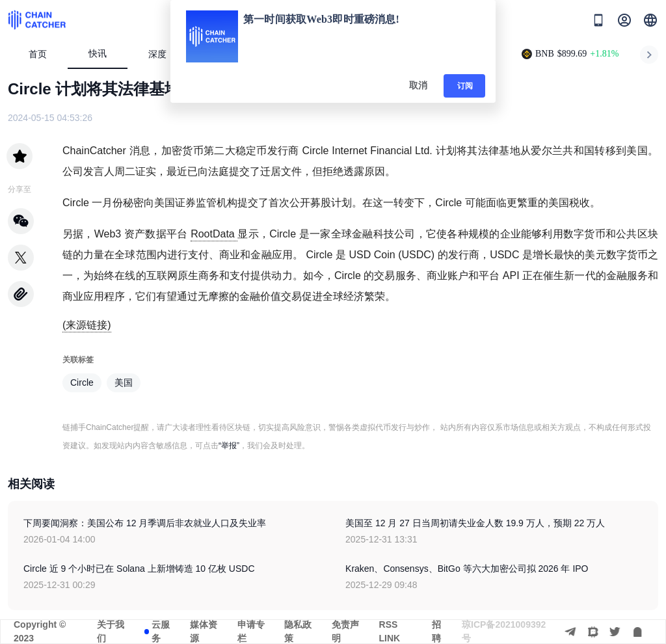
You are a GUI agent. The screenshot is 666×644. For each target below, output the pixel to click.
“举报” (229, 446)
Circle (82, 382)
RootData (214, 234)
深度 (163, 54)
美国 (124, 382)
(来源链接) (87, 325)
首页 (38, 54)
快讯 (98, 54)
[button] (650, 20)
